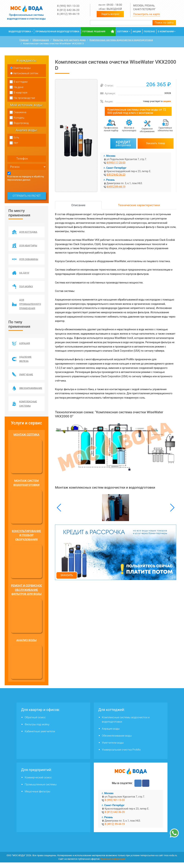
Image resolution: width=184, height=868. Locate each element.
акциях (167, 101)
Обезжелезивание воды (117, 741)
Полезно (149, 31)
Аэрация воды (111, 734)
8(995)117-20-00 (116, 163)
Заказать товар (156, 143)
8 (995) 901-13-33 (68, 6)
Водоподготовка (20, 31)
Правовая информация (113, 864)
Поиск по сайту (164, 23)
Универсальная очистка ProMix (121, 755)
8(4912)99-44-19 (116, 187)
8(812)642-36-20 (116, 175)
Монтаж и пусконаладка (129, 129)
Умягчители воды (113, 748)
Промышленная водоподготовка (57, 31)
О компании (166, 31)
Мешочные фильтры (37, 797)
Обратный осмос (35, 723)
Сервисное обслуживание (147, 130)
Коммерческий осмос (38, 783)
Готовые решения (94, 31)
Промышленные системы (41, 790)
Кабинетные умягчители (40, 737)
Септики (123, 31)
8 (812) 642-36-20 (68, 10)
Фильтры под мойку (37, 730)
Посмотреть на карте (146, 14)
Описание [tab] (78, 205)
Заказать (67, 575)
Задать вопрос (110, 14)
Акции (137, 31)
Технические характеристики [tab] (139, 205)
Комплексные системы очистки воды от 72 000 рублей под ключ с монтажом (137, 111)
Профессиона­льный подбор (111, 129)
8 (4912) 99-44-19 (68, 14)
